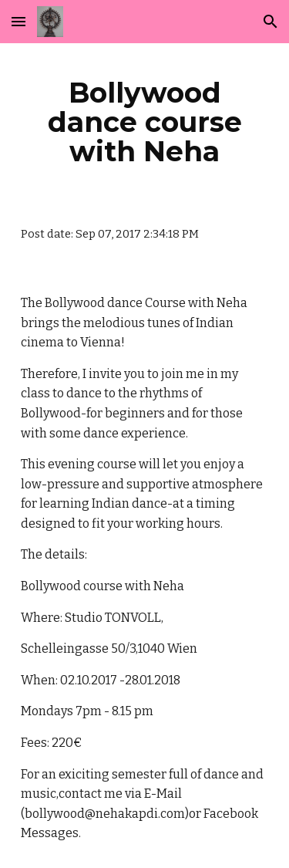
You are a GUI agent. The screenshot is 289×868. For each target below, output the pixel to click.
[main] (145, 122)
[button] (18, 21)
